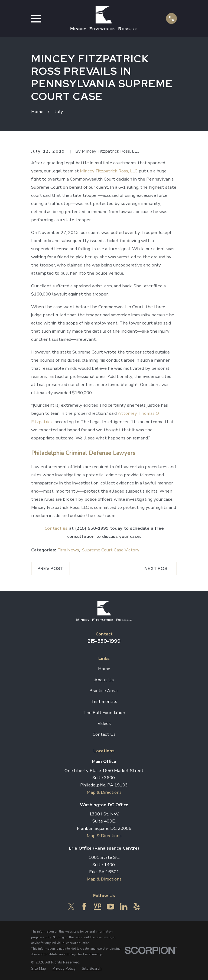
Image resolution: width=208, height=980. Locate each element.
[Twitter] (71, 907)
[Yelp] (136, 907)
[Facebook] (84, 907)
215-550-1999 (104, 641)
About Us (104, 680)
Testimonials (104, 701)
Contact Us (104, 734)
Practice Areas (104, 691)
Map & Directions (104, 792)
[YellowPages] (97, 907)
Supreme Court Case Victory (111, 550)
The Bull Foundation (104, 713)
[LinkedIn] (123, 907)
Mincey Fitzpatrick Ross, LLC (109, 171)
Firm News (68, 550)
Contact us (56, 528)
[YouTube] (110, 907)
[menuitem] (39, 969)
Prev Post (50, 568)
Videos (104, 723)
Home (104, 669)
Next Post (157, 568)
